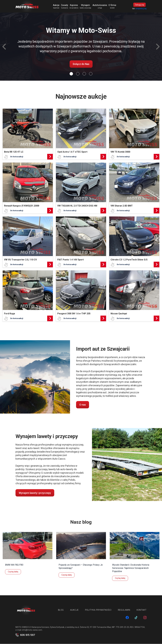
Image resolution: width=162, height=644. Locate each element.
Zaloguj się (139, 5)
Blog (61, 610)
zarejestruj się (141, 9)
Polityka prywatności (98, 610)
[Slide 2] (84, 74)
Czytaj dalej (13, 572)
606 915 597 (28, 635)
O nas (83, 405)
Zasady (65, 6)
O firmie (112, 6)
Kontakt (142, 610)
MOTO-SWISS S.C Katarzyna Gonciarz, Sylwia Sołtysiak (40, 627)
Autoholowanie (100, 6)
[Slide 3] (91, 74)
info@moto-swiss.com (32, 630)
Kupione (74, 6)
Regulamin (124, 610)
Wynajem (86, 6)
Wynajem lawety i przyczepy (35, 493)
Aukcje (56, 6)
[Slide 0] (71, 74)
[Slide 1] (78, 74)
